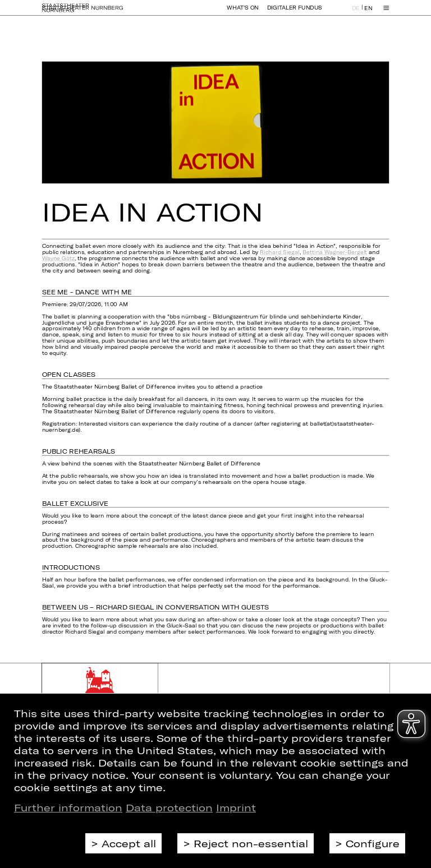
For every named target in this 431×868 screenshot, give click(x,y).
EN (368, 13)
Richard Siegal (279, 252)
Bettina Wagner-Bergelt (335, 252)
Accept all (129, 843)
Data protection (169, 807)
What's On (242, 13)
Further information (68, 807)
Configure (373, 843)
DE (356, 13)
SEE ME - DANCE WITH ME (87, 292)
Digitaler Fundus (295, 13)
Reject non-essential (251, 843)
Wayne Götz (58, 258)
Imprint (236, 807)
